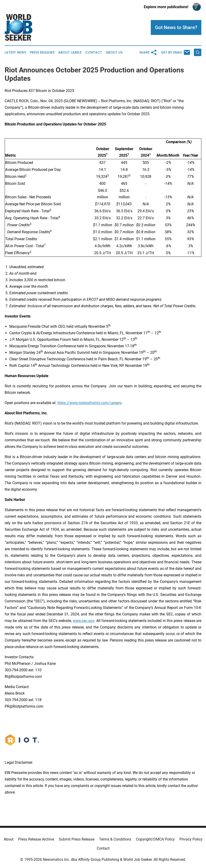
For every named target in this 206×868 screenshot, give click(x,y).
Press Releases (42, 52)
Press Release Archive (36, 839)
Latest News (15, 52)
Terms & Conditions (115, 839)
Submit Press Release (77, 839)
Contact (94, 52)
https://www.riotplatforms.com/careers (89, 403)
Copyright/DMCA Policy (155, 839)
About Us (114, 52)
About (9, 839)
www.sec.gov (83, 621)
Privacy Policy (191, 839)
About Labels (70, 52)
